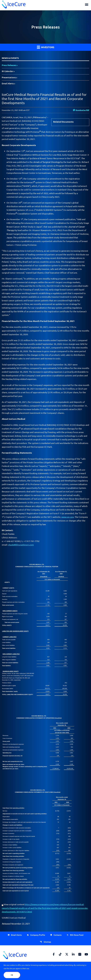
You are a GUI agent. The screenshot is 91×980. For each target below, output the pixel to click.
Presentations (9, 77)
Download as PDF (81, 110)
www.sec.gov (68, 517)
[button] (87, 5)
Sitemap (47, 942)
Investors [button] (46, 47)
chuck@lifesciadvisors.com (21, 545)
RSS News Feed (77, 935)
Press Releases (9, 65)
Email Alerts (8, 83)
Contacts (58, 935)
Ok (12, 975)
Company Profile (38, 935)
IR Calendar (7, 71)
